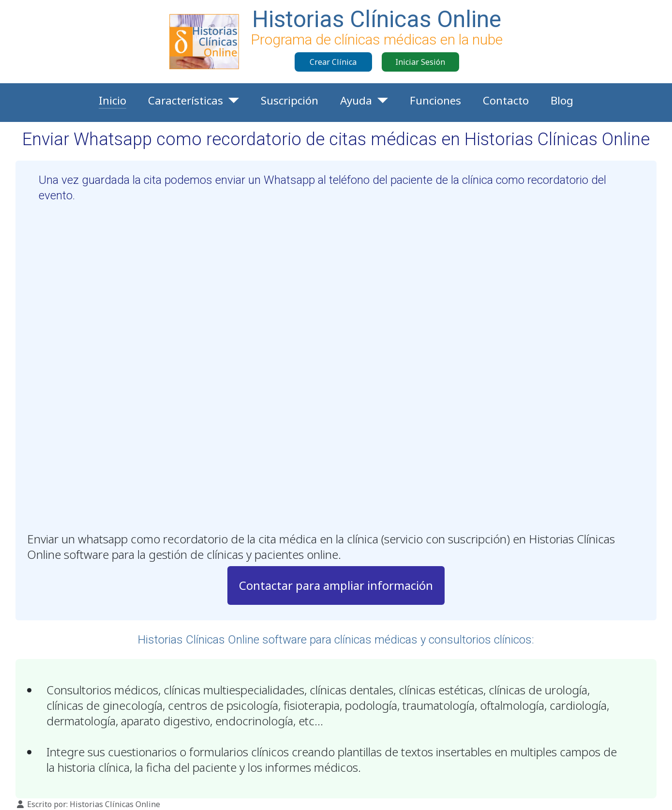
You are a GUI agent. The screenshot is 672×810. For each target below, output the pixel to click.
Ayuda (356, 100)
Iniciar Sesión (420, 62)
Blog (562, 100)
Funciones (435, 100)
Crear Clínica (333, 62)
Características (186, 100)
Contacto (506, 100)
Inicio (112, 100)
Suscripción (290, 100)
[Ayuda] (380, 101)
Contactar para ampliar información (336, 585)
